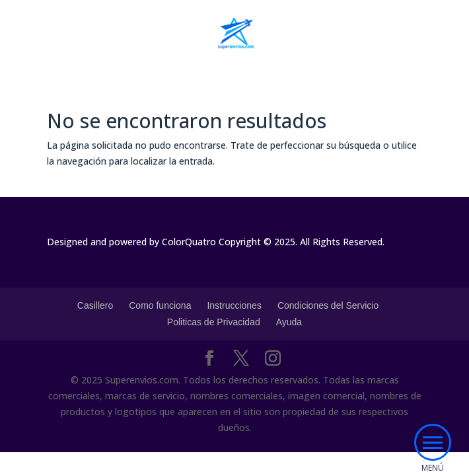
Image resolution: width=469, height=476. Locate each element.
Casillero (95, 305)
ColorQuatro (189, 242)
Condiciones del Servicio (328, 305)
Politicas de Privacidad (214, 322)
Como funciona (160, 305)
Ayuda (289, 322)
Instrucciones (234, 305)
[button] (433, 442)
